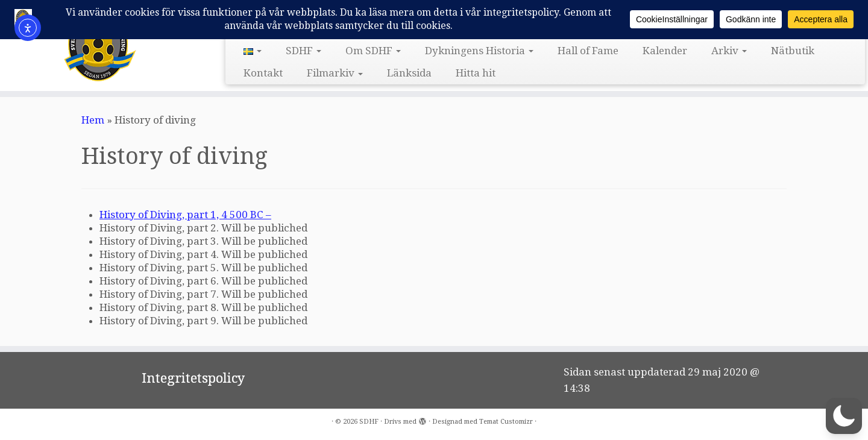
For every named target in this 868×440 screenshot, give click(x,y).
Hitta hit (476, 73)
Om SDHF (373, 51)
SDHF (303, 51)
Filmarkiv (335, 73)
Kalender (665, 51)
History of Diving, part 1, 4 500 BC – (185, 215)
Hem (93, 120)
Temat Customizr (506, 422)
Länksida (409, 73)
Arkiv (729, 51)
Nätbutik (793, 51)
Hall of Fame (588, 51)
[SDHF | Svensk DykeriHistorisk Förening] (100, 44)
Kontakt (263, 73)
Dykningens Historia (479, 51)
